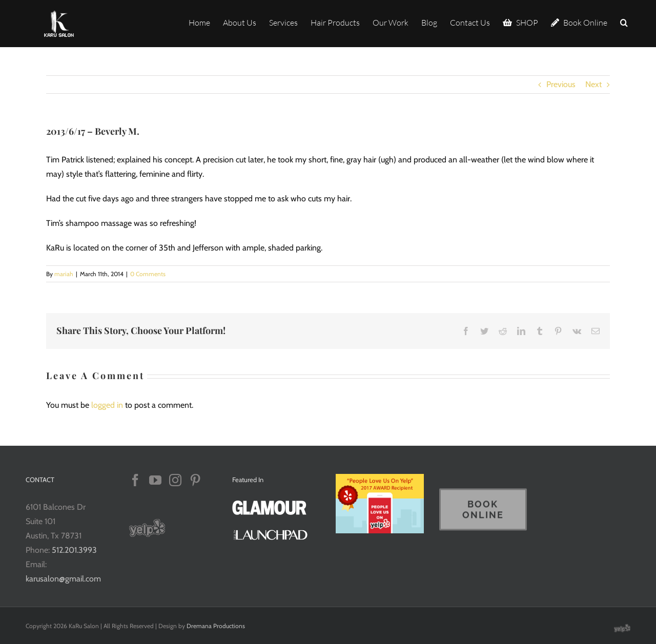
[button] (624, 22)
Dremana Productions (216, 626)
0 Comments (148, 274)
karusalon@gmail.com (63, 579)
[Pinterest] (195, 480)
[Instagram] (175, 480)
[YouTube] (155, 480)
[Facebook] (135, 480)
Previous (561, 84)
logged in (107, 405)
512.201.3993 (74, 550)
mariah (64, 274)
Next (593, 84)
